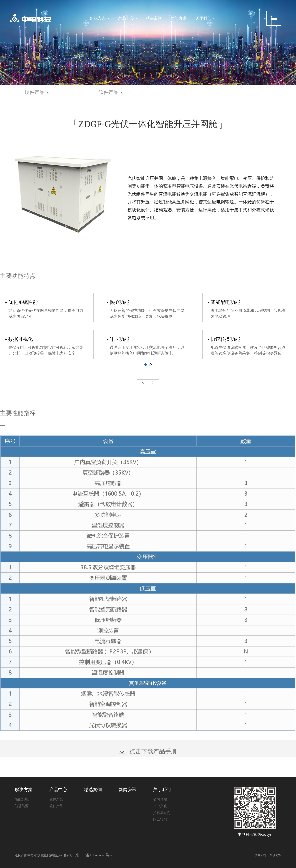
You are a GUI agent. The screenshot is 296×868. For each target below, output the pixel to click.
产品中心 (127, 18)
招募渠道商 (162, 813)
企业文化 (160, 806)
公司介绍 (160, 799)
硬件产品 (37, 92)
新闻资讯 (179, 18)
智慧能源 (22, 806)
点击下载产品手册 (148, 757)
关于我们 (205, 18)
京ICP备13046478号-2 (94, 855)
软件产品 (111, 92)
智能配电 (22, 799)
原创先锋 (275, 855)
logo (31, 18)
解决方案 (99, 18)
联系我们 (160, 820)
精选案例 (154, 18)
